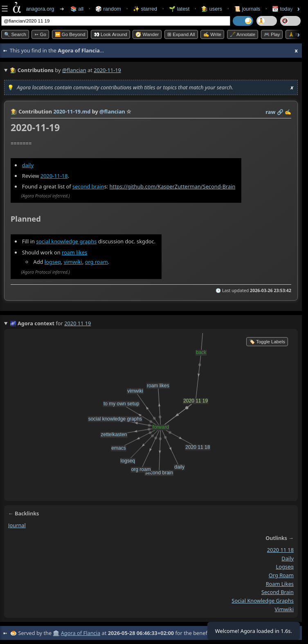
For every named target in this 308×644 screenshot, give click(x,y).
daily (28, 165)
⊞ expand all (181, 34)
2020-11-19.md (72, 111)
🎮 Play (272, 34)
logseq (53, 262)
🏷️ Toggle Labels (267, 342)
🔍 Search (15, 34)
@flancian (74, 70)
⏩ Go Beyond (70, 34)
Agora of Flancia (81, 633)
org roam (97, 262)
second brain (88, 187)
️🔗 (280, 112)
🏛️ (56, 633)
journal (17, 525)
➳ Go (40, 34)
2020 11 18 (280, 550)
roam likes (74, 252)
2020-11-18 (54, 176)
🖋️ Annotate (243, 34)
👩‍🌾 (14, 111)
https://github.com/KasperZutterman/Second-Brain (173, 187)
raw (270, 112)
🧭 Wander (147, 34)
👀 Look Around (110, 34)
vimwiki (73, 262)
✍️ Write (212, 34)
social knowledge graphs (66, 242)
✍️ (288, 112)
